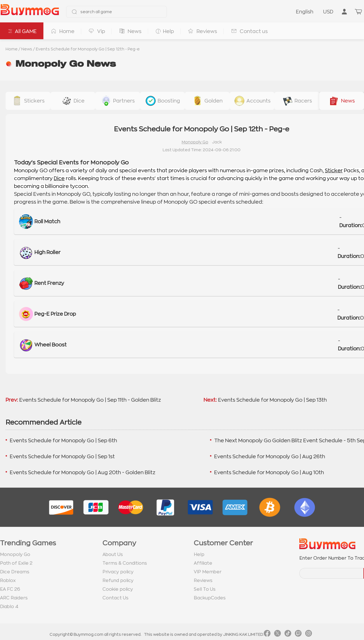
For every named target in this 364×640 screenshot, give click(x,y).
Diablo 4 (9, 607)
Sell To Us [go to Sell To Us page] (205, 589)
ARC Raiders (14, 598)
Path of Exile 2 (16, 563)
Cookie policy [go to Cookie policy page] (118, 589)
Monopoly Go (195, 142)
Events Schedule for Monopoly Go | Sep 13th (272, 400)
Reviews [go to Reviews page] (203, 581)
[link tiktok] (288, 634)
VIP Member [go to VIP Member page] (208, 572)
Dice (59, 178)
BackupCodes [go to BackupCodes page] (210, 598)
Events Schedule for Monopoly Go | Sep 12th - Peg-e (88, 49)
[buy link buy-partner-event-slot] (118, 101)
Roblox (8, 581)
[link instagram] (309, 634)
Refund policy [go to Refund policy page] (118, 581)
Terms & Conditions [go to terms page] (125, 563)
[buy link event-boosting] (162, 101)
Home (12, 49)
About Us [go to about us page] (113, 555)
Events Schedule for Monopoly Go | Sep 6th (63, 441)
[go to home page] (30, 12)
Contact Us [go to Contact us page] (116, 598)
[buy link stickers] (28, 101)
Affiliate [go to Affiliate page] (203, 563)
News (27, 49)
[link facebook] (267, 634)
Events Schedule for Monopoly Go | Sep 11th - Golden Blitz (90, 400)
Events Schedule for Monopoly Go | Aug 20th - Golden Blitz (83, 473)
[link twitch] (298, 634)
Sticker (334, 171)
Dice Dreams (15, 572)
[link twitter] (277, 634)
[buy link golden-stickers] (207, 101)
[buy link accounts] (252, 101)
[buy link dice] (73, 101)
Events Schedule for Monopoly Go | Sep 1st (62, 457)
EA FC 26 (10, 589)
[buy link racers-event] (297, 101)
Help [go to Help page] (199, 555)
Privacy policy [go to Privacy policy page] (118, 572)
